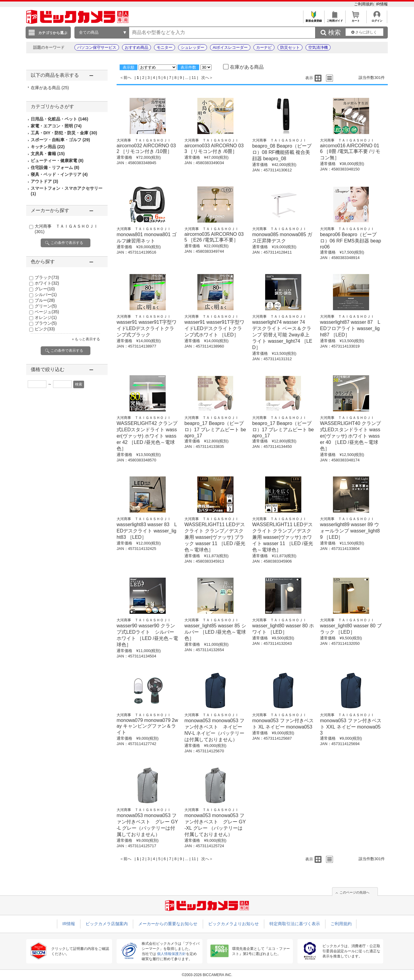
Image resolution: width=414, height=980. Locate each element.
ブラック (47, 277)
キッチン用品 (48, 147)
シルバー (46, 295)
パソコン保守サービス (97, 47)
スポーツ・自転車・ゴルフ (60, 140)
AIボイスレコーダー (230, 47)
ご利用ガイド (335, 19)
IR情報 (382, 4)
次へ (205, 78)
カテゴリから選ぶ (53, 33)
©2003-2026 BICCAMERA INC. (207, 975)
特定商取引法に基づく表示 (295, 924)
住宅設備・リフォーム (55, 167)
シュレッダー (193, 47)
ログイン (377, 19)
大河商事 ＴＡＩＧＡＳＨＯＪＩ (144, 140)
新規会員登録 (314, 19)
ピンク (45, 329)
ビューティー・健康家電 (57, 161)
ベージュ (47, 312)
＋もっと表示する (86, 339)
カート (356, 19)
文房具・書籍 (48, 154)
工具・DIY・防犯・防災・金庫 (64, 133)
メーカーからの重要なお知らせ (168, 924)
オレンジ (46, 317)
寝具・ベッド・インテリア (59, 174)
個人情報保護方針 (171, 954)
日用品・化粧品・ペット (60, 119)
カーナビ (264, 47)
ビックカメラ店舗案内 (107, 924)
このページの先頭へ (354, 892)
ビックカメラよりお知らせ (234, 924)
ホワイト (47, 283)
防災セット (290, 47)
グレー (45, 289)
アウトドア (44, 181)
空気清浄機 (318, 47)
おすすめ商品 (136, 47)
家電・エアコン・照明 (56, 126)
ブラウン (46, 323)
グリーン (46, 306)
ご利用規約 (364, 4)
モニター (165, 47)
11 (194, 78)
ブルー (45, 300)
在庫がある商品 (50, 88)
